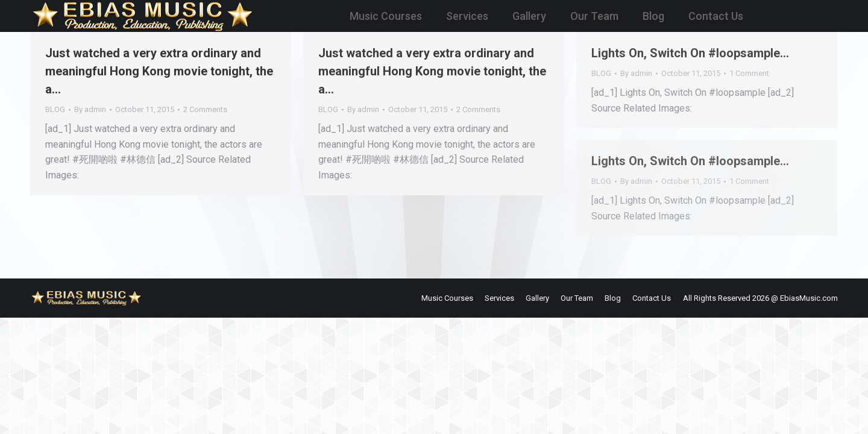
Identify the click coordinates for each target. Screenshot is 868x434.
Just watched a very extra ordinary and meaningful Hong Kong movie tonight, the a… (159, 71)
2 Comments (205, 109)
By (90, 109)
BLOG (55, 109)
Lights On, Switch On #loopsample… (690, 53)
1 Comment (749, 73)
